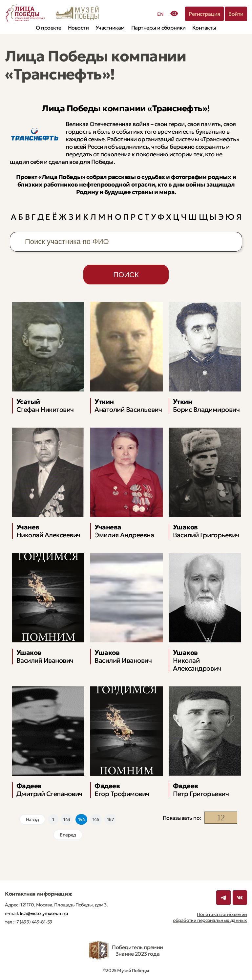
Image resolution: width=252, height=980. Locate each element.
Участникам (110, 28)
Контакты (204, 28)
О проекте (49, 28)
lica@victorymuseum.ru (43, 913)
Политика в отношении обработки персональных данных (210, 917)
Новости (78, 28)
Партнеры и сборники (158, 28)
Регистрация (204, 14)
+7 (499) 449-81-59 (33, 922)
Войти (236, 14)
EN (160, 14)
